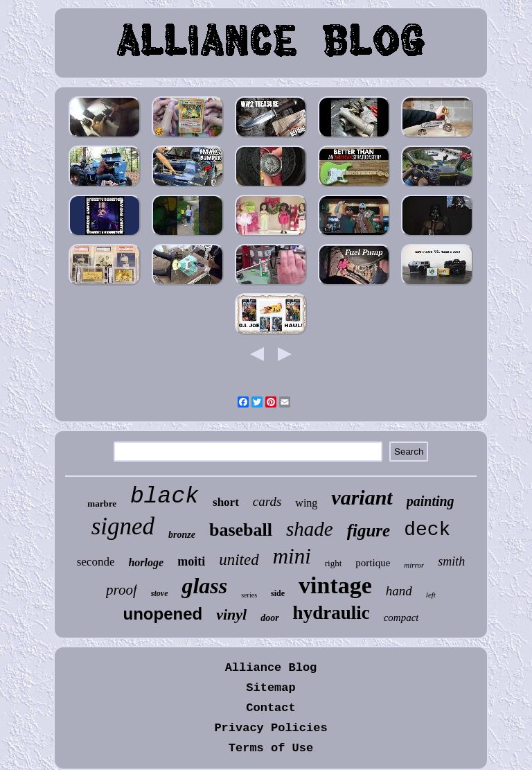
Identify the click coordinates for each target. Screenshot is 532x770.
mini (292, 556)
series (249, 595)
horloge (146, 562)
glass (204, 586)
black (165, 497)
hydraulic (331, 613)
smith (451, 561)
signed (123, 526)
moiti (191, 561)
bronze (182, 535)
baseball (241, 530)
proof (122, 590)
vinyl (231, 614)
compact (401, 618)
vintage (335, 585)
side (278, 593)
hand (399, 591)
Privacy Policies (271, 728)
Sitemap (271, 688)
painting (431, 501)
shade (310, 529)
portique (373, 563)
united (239, 560)
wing (306, 503)
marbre (102, 504)
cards (267, 501)
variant (362, 497)
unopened (163, 614)
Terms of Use (271, 748)
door (269, 618)
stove (160, 593)
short (226, 502)
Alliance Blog (271, 668)
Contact (271, 708)
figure (369, 531)
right (334, 563)
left (431, 595)
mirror (414, 565)
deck (427, 530)
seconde (96, 562)
